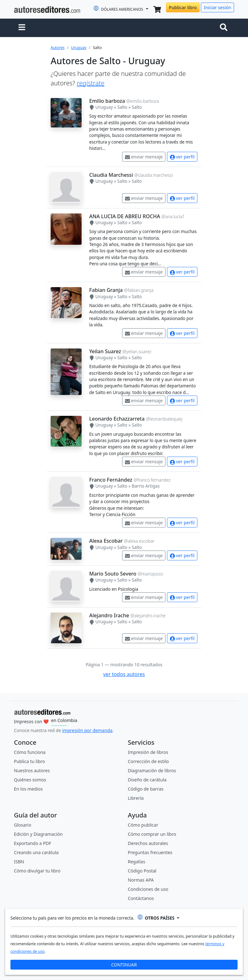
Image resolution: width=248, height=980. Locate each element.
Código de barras (146, 789)
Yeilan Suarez (105, 351)
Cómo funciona (30, 752)
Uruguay (79, 48)
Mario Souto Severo (113, 574)
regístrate (91, 83)
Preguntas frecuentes (150, 852)
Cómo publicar (143, 825)
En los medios (28, 789)
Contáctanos (141, 898)
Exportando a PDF (33, 843)
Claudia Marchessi (111, 175)
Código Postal (142, 871)
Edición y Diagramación (38, 834)
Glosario (23, 825)
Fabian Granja (106, 290)
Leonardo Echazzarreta (117, 419)
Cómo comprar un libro (152, 834)
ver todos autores (124, 674)
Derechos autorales (148, 843)
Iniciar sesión (217, 7)
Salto (122, 107)
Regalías (136, 862)
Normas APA (141, 880)
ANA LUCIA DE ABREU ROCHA (125, 216)
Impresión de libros (148, 752)
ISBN (19, 862)
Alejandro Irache (109, 615)
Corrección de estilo (148, 761)
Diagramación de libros (152, 770)
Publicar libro (183, 7)
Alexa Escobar (106, 541)
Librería (136, 798)
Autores (58, 48)
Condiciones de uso (148, 889)
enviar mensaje (144, 157)
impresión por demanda (87, 730)
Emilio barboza (107, 101)
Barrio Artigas (146, 486)
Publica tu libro (29, 761)
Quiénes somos (30, 780)
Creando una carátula (36, 852)
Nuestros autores (32, 770)
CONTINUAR (124, 965)
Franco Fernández (111, 480)
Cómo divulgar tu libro (37, 871)
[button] (22, 28)
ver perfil (182, 157)
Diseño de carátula (147, 780)
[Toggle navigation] (225, 28)
